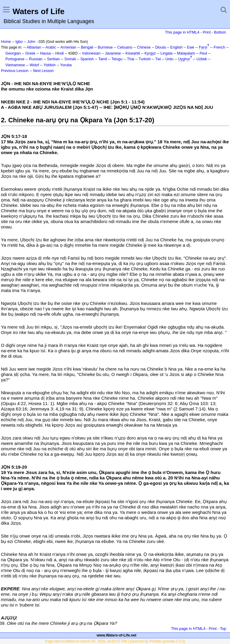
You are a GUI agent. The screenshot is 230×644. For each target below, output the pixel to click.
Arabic (51, 47)
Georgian (13, 53)
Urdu (169, 59)
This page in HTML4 (182, 32)
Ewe (191, 47)
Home (6, 42)
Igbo (19, 42)
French (219, 47)
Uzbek (202, 59)
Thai (131, 59)
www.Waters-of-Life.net (116, 635)
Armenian (68, 47)
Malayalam (186, 53)
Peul (203, 53)
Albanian (34, 47)
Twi (158, 59)
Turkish (145, 59)
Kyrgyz (150, 53)
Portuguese (15, 59)
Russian (36, 59)
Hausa (45, 53)
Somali (70, 59)
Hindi (60, 53)
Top (223, 629)
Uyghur (184, 59)
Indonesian (91, 53)
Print (207, 32)
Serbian (53, 59)
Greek (30, 53)
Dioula (160, 47)
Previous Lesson (15, 71)
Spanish (87, 59)
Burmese (105, 47)
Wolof (34, 65)
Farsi (203, 47)
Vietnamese (15, 65)
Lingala (167, 53)
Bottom (220, 32)
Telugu (117, 59)
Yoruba (66, 65)
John (31, 42)
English (177, 47)
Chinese (144, 47)
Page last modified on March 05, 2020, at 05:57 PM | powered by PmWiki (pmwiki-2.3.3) (115, 641)
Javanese (113, 53)
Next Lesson (43, 71)
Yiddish (49, 65)
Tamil (103, 59)
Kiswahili (133, 53)
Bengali (87, 47)
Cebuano (125, 47)
